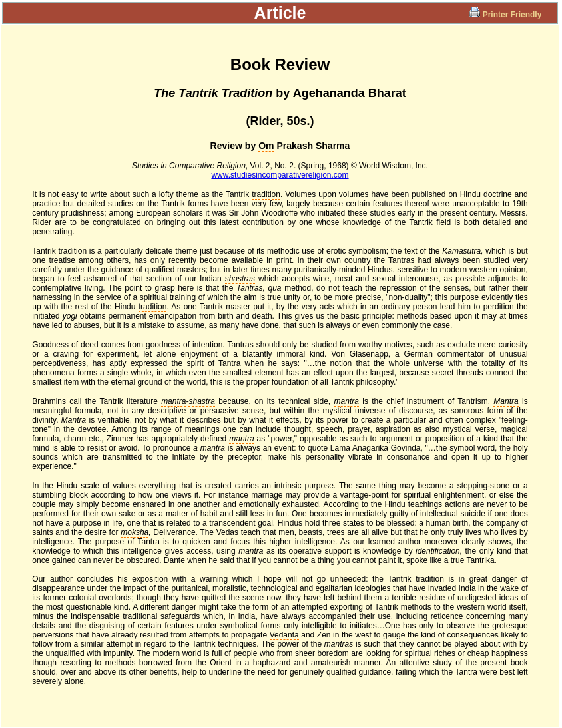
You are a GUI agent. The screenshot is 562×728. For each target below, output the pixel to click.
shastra (201, 401)
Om (266, 146)
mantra (173, 401)
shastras (240, 279)
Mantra (506, 401)
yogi (70, 316)
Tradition (247, 93)
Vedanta (284, 635)
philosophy (374, 382)
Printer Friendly (506, 15)
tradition (266, 194)
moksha (135, 532)
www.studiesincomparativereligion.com (280, 175)
